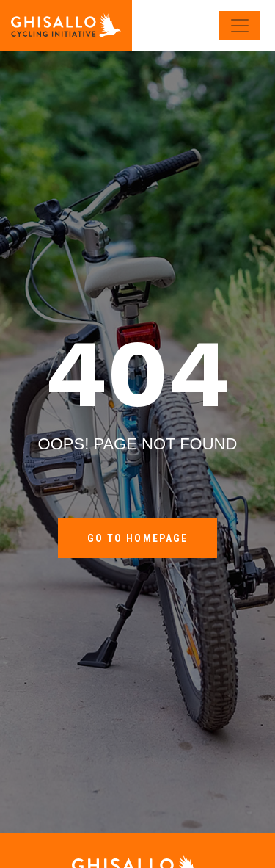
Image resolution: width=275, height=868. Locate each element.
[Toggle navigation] (240, 26)
